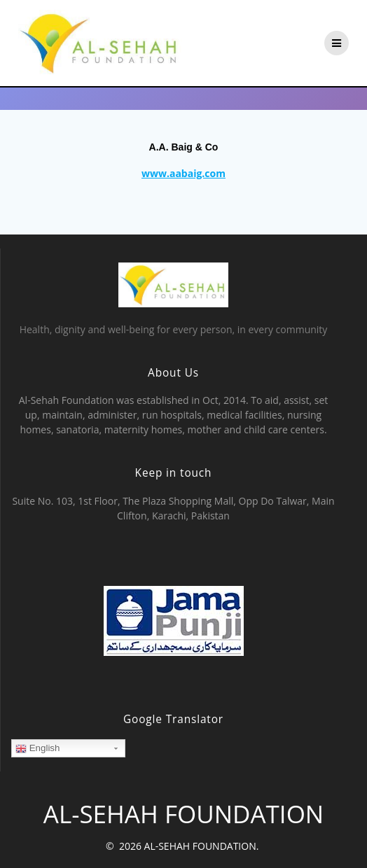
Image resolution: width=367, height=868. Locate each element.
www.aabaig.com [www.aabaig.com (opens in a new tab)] (183, 173)
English (37, 748)
